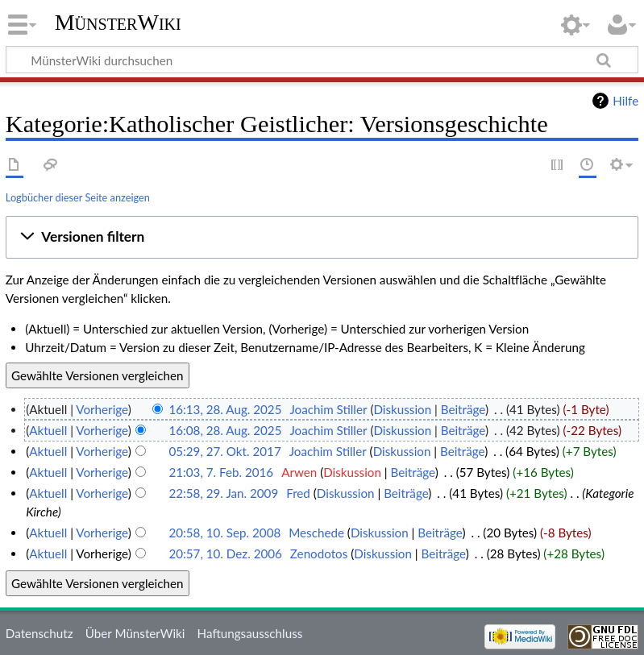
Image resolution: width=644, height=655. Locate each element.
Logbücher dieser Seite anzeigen (78, 197)
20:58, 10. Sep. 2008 (224, 533)
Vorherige (102, 409)
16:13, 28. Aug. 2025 (225, 409)
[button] (322, 237)
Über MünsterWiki (135, 633)
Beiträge (463, 409)
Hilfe (625, 101)
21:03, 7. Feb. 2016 (221, 472)
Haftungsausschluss (250, 633)
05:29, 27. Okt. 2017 (224, 451)
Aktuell (48, 430)
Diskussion (402, 409)
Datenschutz (39, 633)
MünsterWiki (118, 22)
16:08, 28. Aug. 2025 (225, 430)
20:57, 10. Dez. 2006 (225, 553)
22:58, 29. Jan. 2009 (223, 493)
